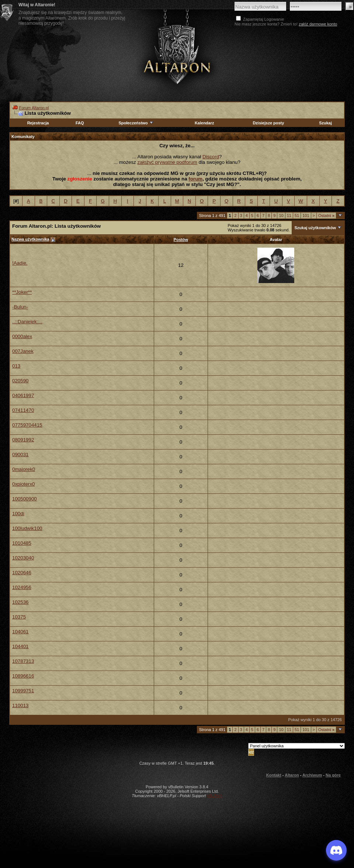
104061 (20, 632)
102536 (20, 602)
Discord (211, 157)
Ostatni (326, 216)
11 (289, 216)
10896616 (23, 676)
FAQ (80, 123)
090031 (20, 454)
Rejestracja (38, 123)
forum (195, 179)
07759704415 (27, 425)
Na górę (333, 775)
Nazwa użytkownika (30, 239)
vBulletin (215, 796)
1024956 (22, 587)
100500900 (25, 499)
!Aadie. (20, 263)
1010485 (22, 543)
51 (297, 216)
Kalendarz (204, 123)
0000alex (22, 336)
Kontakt (274, 775)
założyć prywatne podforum (167, 162)
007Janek (23, 351)
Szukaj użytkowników (315, 228)
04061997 (23, 395)
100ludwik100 (27, 528)
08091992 (23, 440)
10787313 (23, 661)
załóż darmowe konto (318, 24)
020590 (20, 381)
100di (18, 514)
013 (16, 366)
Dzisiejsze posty (268, 123)
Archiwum (312, 775)
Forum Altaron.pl (34, 108)
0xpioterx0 (24, 484)
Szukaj (325, 123)
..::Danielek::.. (27, 322)
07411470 (23, 410)
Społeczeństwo (136, 123)
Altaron (177, 54)
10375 (19, 617)
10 (281, 216)
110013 (20, 705)
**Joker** (22, 292)
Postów (181, 240)
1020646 (22, 573)
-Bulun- (20, 307)
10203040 (23, 558)
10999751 (23, 691)
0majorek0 (24, 469)
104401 (20, 646)
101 (306, 216)
